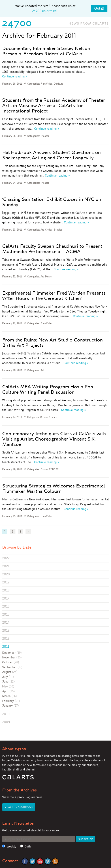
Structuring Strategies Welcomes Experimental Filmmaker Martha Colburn (54, 489)
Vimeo (48, 861)
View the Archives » (19, 807)
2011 (6, 646)
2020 (6, 574)
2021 (6, 566)
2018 (6, 590)
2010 (6, 714)
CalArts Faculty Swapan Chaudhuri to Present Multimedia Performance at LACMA (52, 249)
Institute (59, 84)
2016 (6, 606)
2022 (6, 558)
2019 (6, 582)
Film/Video (46, 84)
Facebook (25, 861)
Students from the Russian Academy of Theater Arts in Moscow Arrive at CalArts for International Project (54, 106)
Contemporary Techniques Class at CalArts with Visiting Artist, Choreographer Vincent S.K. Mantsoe (54, 439)
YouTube (40, 861)
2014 (6, 622)
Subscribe (86, 839)
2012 (6, 638)
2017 (6, 598)
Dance (44, 469)
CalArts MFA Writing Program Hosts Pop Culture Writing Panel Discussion (48, 389)
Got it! (99, 8)
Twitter (32, 861)
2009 (6, 722)
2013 (6, 630)
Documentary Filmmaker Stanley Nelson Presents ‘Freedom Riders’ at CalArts (46, 51)
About (14, 749)
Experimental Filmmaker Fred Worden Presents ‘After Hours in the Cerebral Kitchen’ (54, 296)
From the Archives (19, 790)
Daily (28, 846)
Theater (45, 136)
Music (48, 277)
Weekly (12, 846)
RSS (55, 861)
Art (42, 230)
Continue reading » (15, 76)
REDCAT (54, 469)
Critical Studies (54, 230)
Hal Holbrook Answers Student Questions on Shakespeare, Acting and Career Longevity (51, 155)
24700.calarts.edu (45, 11)
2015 (6, 614)
